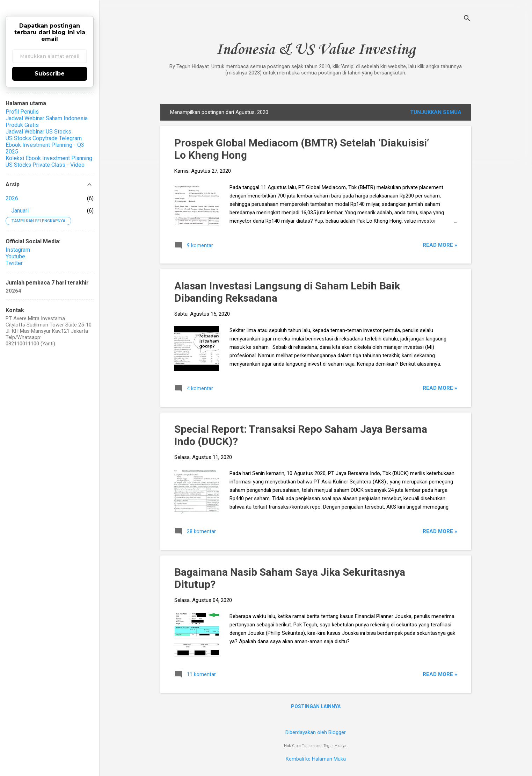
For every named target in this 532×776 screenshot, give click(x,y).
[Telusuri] (467, 19)
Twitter (14, 263)
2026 (12, 198)
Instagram (18, 250)
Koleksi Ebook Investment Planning (49, 158)
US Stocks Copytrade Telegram (44, 138)
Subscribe (50, 74)
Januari (20, 211)
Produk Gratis (22, 125)
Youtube (15, 256)
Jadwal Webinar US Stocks (38, 132)
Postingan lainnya (316, 706)
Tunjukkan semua (436, 112)
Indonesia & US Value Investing (316, 50)
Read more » (440, 245)
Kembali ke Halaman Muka (316, 759)
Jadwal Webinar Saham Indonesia (47, 118)
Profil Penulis (22, 112)
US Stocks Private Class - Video (45, 165)
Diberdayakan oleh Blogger (316, 732)
